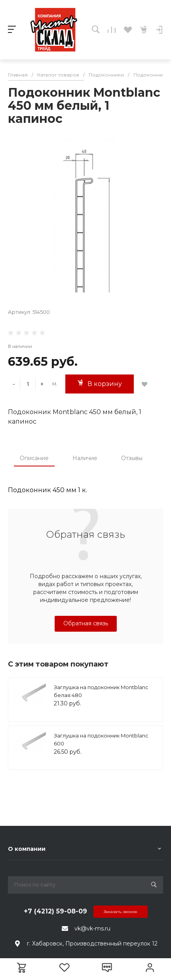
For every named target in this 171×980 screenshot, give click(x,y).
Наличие (85, 458)
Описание (34, 458)
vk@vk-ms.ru (92, 928)
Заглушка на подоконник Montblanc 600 (101, 739)
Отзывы (132, 458)
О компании (27, 849)
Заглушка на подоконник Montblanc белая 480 (101, 691)
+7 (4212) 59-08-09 (55, 911)
